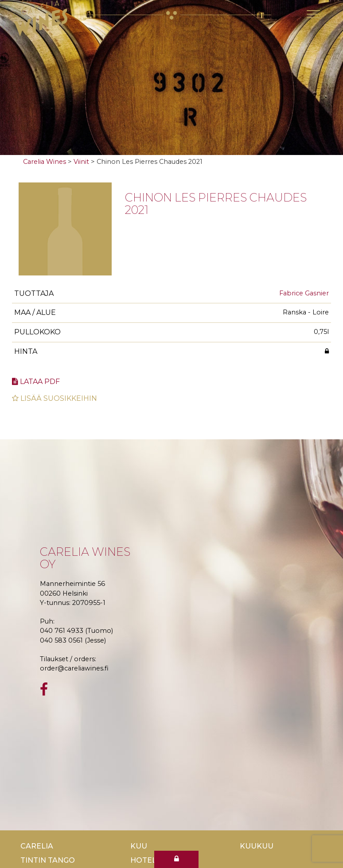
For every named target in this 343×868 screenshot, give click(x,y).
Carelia (37, 846)
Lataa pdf (36, 382)
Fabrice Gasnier (304, 293)
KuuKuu (257, 846)
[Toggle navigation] (313, 14)
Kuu (139, 846)
